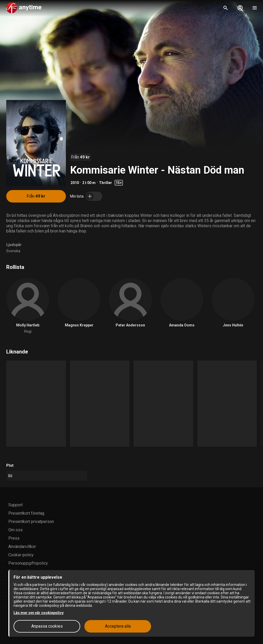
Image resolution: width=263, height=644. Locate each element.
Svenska (13, 251)
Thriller (105, 183)
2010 (75, 183)
